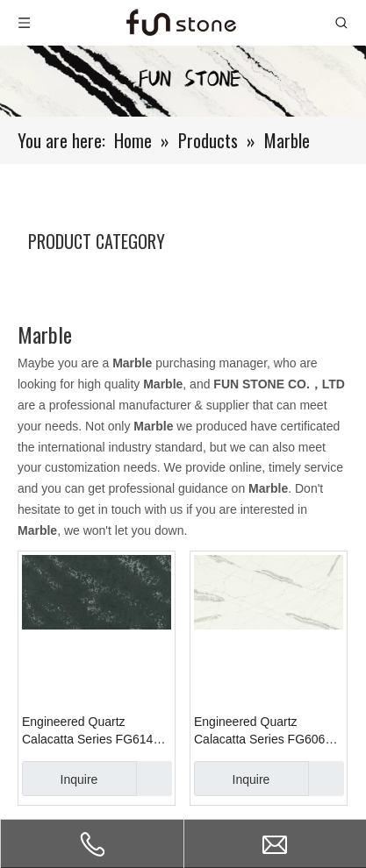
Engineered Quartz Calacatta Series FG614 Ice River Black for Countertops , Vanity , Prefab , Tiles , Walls (87, 731)
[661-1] (183, 81)
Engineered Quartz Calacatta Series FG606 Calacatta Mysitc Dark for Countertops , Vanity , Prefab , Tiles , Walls (262, 731)
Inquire (60, 779)
